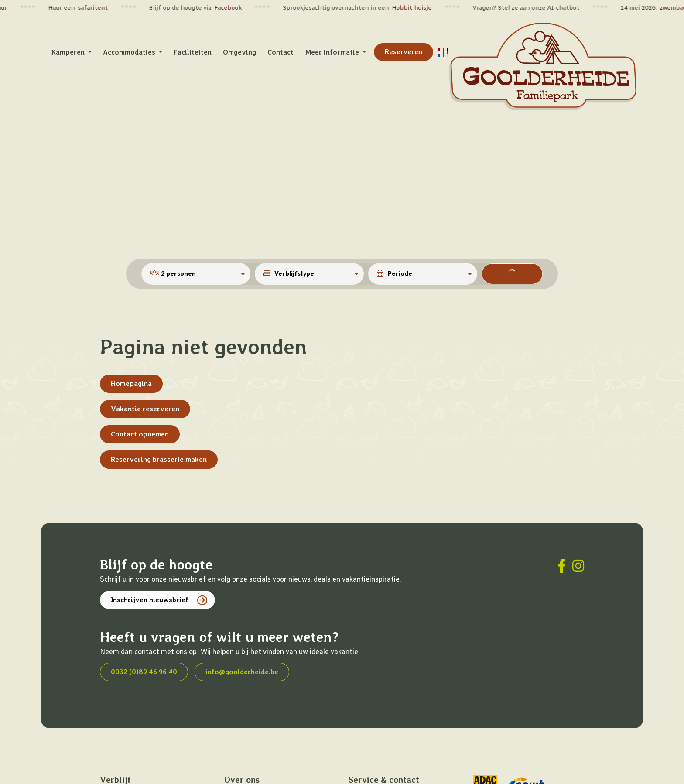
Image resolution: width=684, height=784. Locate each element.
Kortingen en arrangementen (143, 778)
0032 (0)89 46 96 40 (144, 637)
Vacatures (363, 778)
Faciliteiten (241, 757)
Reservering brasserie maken (159, 424)
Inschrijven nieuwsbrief (150, 564)
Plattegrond (242, 778)
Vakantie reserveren (145, 373)
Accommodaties (123, 757)
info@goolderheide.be (242, 637)
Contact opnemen (140, 399)
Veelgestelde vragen (378, 768)
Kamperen (115, 768)
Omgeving (239, 768)
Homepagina (131, 348)
